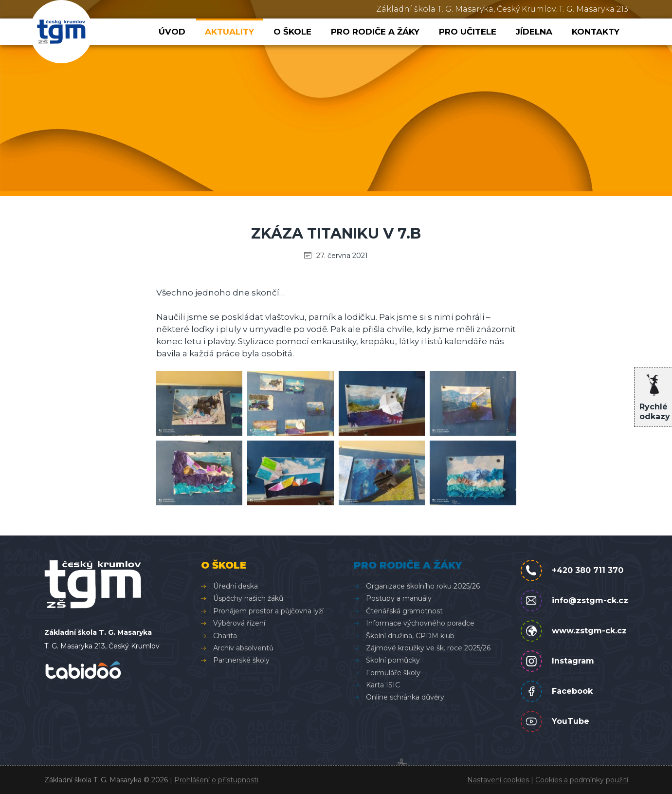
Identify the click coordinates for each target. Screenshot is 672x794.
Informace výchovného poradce (420, 623)
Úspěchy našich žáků (248, 598)
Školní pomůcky (393, 660)
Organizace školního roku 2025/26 (423, 586)
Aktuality (229, 32)
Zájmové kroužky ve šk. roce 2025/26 (428, 648)
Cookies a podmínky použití (582, 780)
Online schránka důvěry (405, 697)
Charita (225, 636)
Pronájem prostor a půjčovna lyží (268, 611)
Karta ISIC (383, 685)
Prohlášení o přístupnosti (216, 780)
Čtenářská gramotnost (404, 611)
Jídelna (534, 32)
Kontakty (596, 32)
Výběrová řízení (239, 623)
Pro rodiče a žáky (375, 32)
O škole (292, 32)
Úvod (172, 32)
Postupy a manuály (399, 598)
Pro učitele (468, 32)
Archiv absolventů (243, 648)
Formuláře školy (393, 673)
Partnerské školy (241, 660)
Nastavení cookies (498, 780)
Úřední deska (236, 586)
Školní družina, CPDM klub (410, 636)
